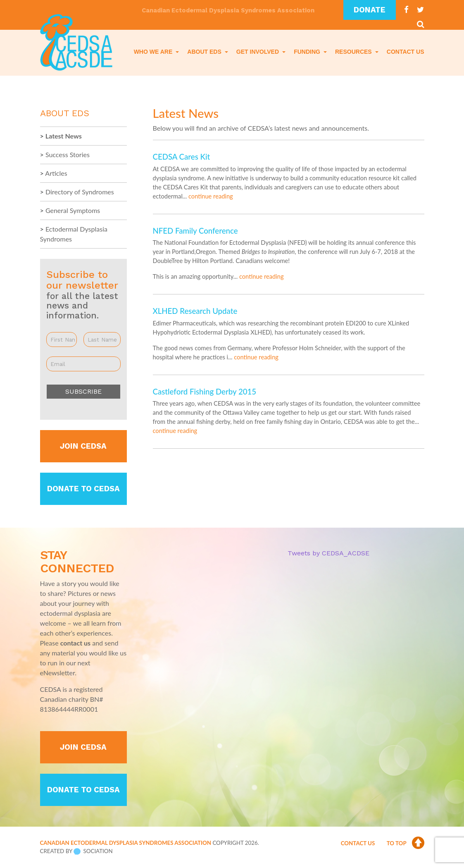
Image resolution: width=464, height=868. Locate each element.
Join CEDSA (83, 446)
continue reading (211, 196)
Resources (354, 52)
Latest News (64, 136)
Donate (370, 10)
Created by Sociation (76, 851)
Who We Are (154, 52)
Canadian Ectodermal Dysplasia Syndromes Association (126, 843)
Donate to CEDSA (83, 489)
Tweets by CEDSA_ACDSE (328, 553)
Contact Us (406, 52)
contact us (75, 643)
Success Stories (68, 154)
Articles (56, 173)
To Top (406, 843)
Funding (308, 52)
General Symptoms (73, 210)
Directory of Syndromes (80, 192)
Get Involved (258, 52)
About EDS (205, 52)
